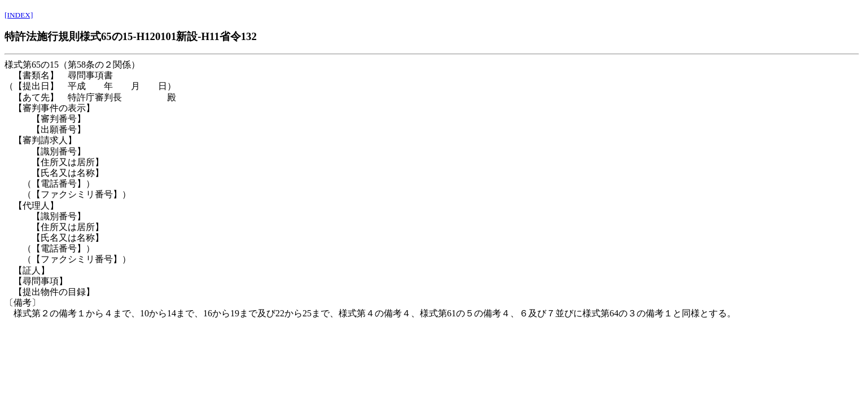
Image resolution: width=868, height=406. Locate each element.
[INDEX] (19, 15)
